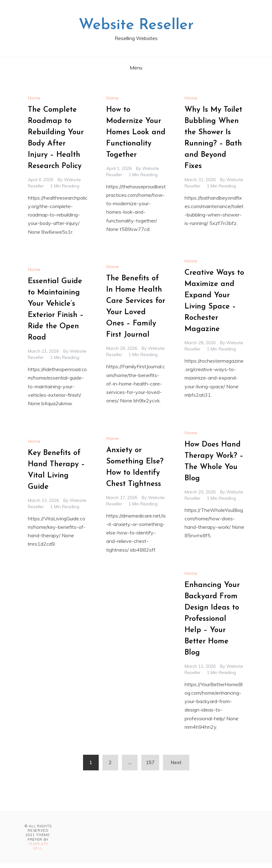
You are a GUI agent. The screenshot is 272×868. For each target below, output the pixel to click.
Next (176, 762)
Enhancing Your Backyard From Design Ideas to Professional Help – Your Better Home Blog (212, 619)
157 (150, 762)
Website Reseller (136, 25)
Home (34, 98)
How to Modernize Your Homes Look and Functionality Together (136, 132)
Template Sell (38, 846)
